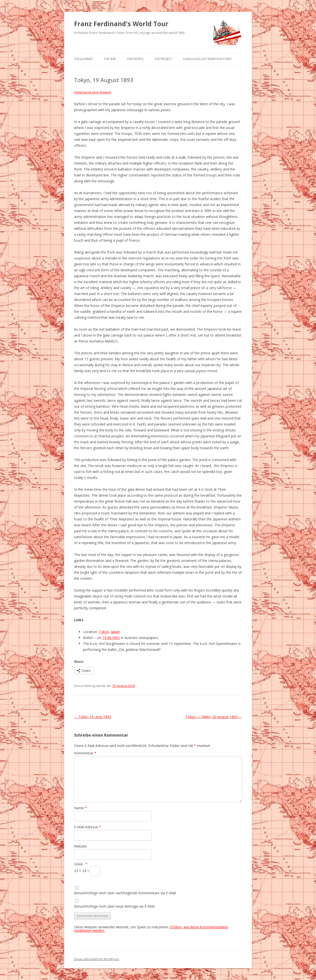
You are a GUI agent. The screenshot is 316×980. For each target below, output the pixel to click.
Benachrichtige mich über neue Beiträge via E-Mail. (115, 906)
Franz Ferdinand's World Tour (121, 24)
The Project (163, 59)
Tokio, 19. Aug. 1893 (93, 717)
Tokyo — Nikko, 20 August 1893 (214, 717)
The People (135, 59)
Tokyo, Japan (109, 632)
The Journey (83, 59)
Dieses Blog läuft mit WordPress (97, 959)
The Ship (110, 59)
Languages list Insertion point (207, 59)
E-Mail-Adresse (88, 827)
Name (80, 808)
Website (80, 846)
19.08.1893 (111, 638)
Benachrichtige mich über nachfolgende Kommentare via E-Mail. (125, 893)
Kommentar (85, 753)
